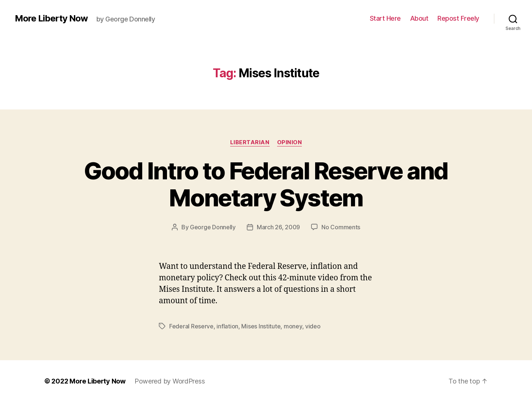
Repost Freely (458, 18)
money (293, 326)
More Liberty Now (51, 18)
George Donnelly (213, 227)
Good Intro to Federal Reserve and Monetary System (266, 184)
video (313, 326)
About (419, 18)
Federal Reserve (191, 326)
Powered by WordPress (170, 381)
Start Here (385, 18)
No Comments (341, 227)
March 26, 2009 (278, 227)
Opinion (290, 142)
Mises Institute (261, 326)
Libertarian (250, 142)
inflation (227, 326)
